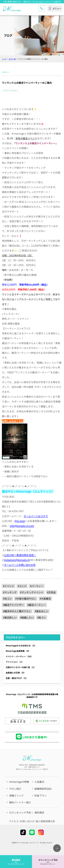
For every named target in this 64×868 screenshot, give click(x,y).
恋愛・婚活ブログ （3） (17, 678)
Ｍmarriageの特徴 (19, 782)
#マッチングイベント (32, 592)
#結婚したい (27, 617)
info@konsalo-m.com (22, 526)
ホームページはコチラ (36, 516)
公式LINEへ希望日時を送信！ (20, 555)
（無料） (16, 862)
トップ (4, 59)
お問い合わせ (27, 821)
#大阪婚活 (45, 598)
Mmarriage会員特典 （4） (18, 651)
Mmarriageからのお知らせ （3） (21, 646)
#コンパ (22, 586)
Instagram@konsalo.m (17, 560)
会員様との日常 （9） (16, 673)
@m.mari (20, 521)
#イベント (9, 586)
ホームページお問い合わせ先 (20, 565)
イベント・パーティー (10, 91)
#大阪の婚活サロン (26, 598)
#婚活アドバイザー (14, 605)
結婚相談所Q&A (43, 789)
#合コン (7, 598)
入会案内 (39, 782)
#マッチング (10, 592)
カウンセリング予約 (20, 812)
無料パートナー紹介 (20, 802)
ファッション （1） (15, 662)
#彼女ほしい (42, 611)
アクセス (14, 821)
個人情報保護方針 (45, 821)
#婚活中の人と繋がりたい (17, 611)
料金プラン (40, 795)
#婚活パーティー (37, 605)
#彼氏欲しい (10, 617)
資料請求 (39, 812)
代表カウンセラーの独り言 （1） (21, 667)
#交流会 (51, 592)
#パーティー (37, 586)
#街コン (42, 617)
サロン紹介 (15, 789)
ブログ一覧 (12, 59)
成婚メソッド (16, 795)
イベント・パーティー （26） (19, 656)
